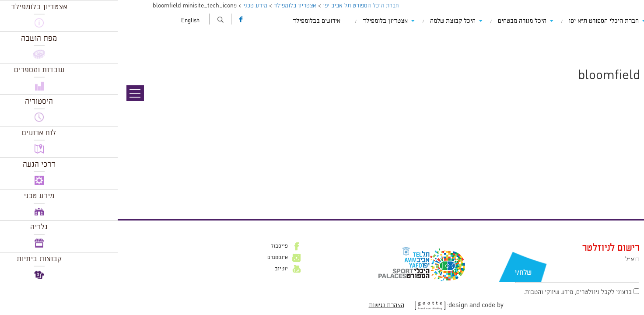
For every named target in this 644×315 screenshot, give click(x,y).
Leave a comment (560, 172)
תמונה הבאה (629, 55)
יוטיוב (164, 269)
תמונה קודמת (628, 46)
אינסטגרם (160, 258)
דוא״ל (514, 259)
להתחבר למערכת (615, 191)
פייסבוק (161, 246)
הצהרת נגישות (269, 305)
